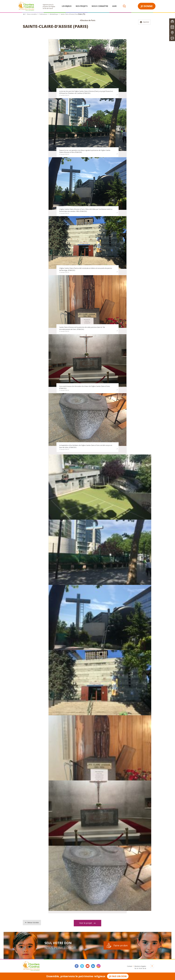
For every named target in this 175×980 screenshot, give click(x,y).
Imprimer (144, 22)
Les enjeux (67, 6)
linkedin (93, 966)
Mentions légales (140, 966)
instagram (98, 966)
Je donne (147, 6)
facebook (77, 966)
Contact (130, 966)
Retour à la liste (32, 922)
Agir (114, 6)
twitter (82, 966)
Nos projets (82, 6)
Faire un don (121, 945)
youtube (88, 966)
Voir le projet (87, 923)
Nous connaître (100, 6)
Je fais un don (118, 976)
